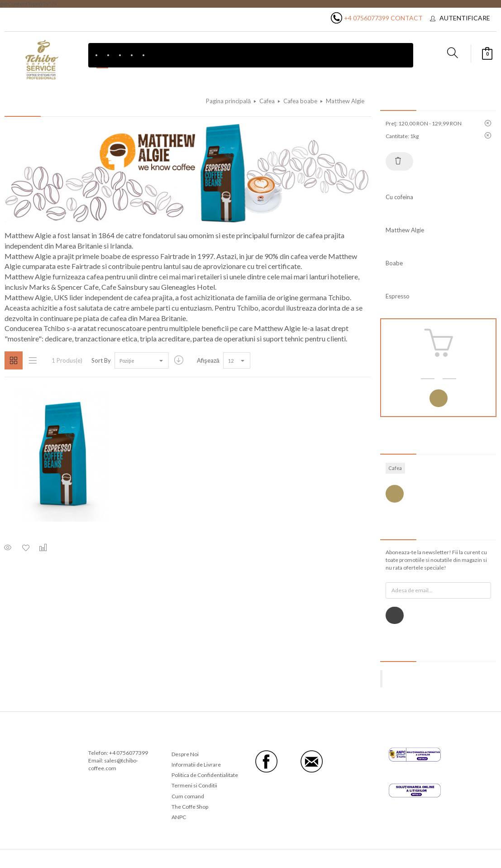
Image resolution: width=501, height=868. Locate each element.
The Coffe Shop (190, 807)
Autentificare (465, 18)
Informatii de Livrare (196, 765)
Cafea (395, 468)
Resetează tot (398, 161)
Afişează (208, 360)
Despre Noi (185, 754)
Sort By (101, 360)
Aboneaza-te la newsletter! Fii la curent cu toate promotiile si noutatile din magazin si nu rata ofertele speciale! (436, 560)
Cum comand (188, 796)
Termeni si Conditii (194, 785)
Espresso (398, 296)
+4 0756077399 (367, 18)
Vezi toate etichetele (395, 494)
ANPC (179, 817)
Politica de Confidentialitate (205, 775)
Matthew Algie (405, 230)
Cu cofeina (399, 197)
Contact (407, 18)
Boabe (394, 263)
